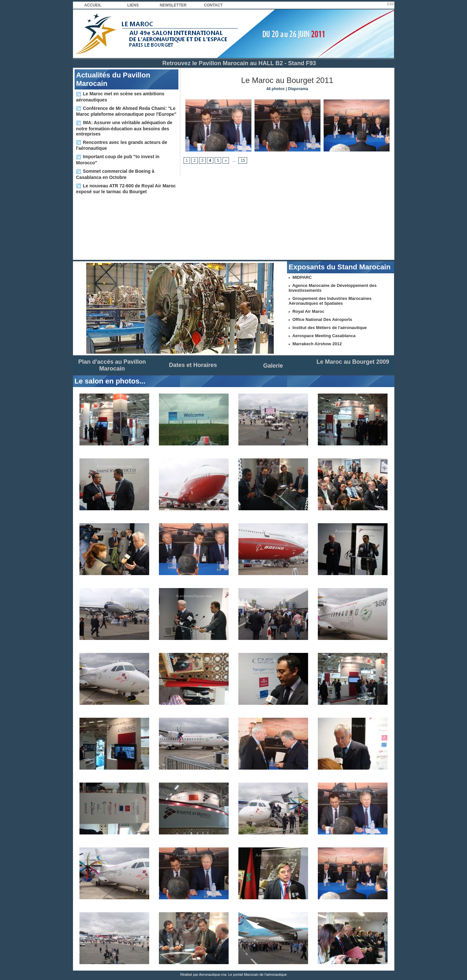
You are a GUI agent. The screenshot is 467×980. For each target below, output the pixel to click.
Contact (213, 5)
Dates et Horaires (193, 365)
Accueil (93, 5)
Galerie (273, 366)
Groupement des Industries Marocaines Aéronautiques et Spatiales (330, 301)
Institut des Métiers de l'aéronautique (330, 328)
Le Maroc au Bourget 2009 (353, 362)
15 (243, 160)
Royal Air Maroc (309, 311)
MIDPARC (302, 277)
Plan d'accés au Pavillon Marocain (112, 365)
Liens (133, 5)
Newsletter (173, 5)
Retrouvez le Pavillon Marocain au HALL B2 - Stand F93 (239, 63)
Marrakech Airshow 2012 (317, 344)
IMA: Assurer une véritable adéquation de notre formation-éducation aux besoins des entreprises (124, 128)
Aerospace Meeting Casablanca (324, 336)
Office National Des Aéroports (322, 319)
